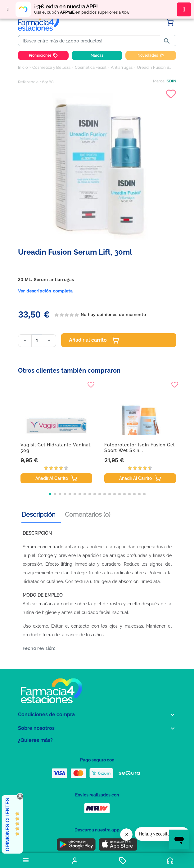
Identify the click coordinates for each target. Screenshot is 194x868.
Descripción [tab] (39, 515)
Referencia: (29, 82)
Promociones (43, 55)
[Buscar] (90, 41)
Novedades (151, 55)
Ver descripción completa (45, 291)
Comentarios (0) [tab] (88, 515)
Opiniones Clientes (8, 825)
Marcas (97, 55)
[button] (50, 494)
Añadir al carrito (94, 340)
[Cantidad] (37, 341)
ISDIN (171, 81)
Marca (159, 81)
